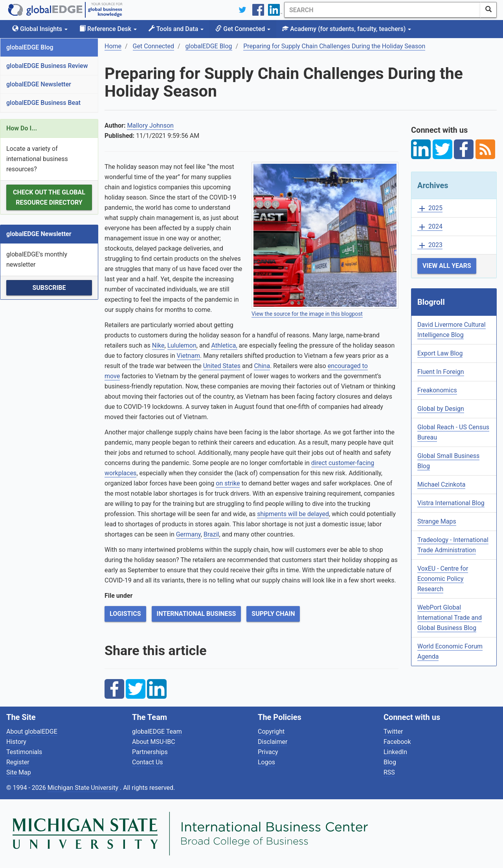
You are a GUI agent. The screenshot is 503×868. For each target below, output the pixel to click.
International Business (196, 614)
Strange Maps (437, 521)
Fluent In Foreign (441, 372)
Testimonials (24, 752)
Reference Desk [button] (108, 29)
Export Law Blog (440, 353)
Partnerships (150, 752)
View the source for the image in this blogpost (307, 314)
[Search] (382, 10)
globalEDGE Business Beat (43, 103)
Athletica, (224, 345)
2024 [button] (430, 227)
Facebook (397, 742)
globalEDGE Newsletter (39, 84)
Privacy (268, 752)
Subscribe (49, 288)
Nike (158, 345)
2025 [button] (430, 208)
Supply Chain (273, 614)
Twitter (393, 732)
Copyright (271, 732)
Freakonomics (437, 390)
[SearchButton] (488, 10)
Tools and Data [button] (176, 29)
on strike (228, 483)
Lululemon (182, 345)
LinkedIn (395, 752)
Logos (266, 762)
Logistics (125, 614)
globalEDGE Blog (30, 47)
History (16, 742)
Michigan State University (84, 788)
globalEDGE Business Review (47, 66)
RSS (389, 772)
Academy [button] (347, 29)
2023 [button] (430, 245)
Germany (188, 534)
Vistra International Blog (451, 503)
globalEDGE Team (157, 732)
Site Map (19, 772)
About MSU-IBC (154, 742)
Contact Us (148, 762)
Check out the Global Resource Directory (49, 197)
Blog (390, 762)
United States (222, 366)
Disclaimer (273, 742)
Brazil (211, 534)
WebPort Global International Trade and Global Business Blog (450, 618)
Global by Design (441, 409)
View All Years (447, 266)
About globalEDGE (32, 732)
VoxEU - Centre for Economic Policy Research (443, 579)
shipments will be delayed (293, 514)
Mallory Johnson (150, 125)
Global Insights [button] (40, 29)
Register (18, 762)
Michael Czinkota (441, 484)
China (262, 366)
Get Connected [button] (243, 29)
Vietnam (188, 356)
